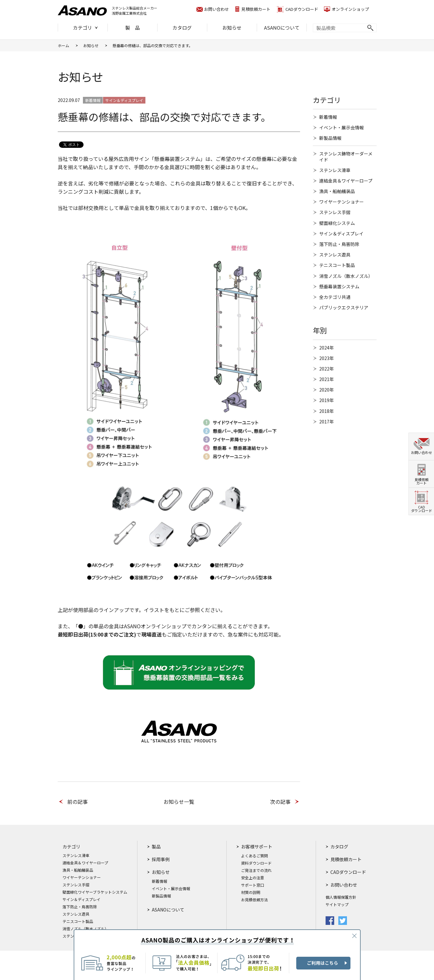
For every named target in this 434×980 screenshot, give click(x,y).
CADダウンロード (302, 9)
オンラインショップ (350, 9)
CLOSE (354, 936)
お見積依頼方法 (254, 900)
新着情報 (328, 117)
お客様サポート (257, 847)
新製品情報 (330, 138)
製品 (156, 847)
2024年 (327, 348)
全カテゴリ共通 (335, 297)
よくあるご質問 (254, 856)
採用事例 (161, 859)
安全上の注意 (253, 878)
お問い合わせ (217, 9)
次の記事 (280, 802)
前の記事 (77, 802)
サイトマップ (337, 904)
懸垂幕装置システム (339, 286)
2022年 (327, 369)
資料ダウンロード (256, 863)
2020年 (327, 390)
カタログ (182, 28)
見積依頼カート (256, 9)
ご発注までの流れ (256, 870)
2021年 (327, 379)
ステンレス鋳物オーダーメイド (346, 156)
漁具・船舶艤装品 (337, 191)
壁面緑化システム (337, 223)
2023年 (327, 358)
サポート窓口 (253, 885)
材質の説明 (251, 892)
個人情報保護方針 (341, 897)
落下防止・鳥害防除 (339, 244)
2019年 (327, 400)
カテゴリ (83, 28)
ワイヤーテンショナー (342, 202)
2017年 (327, 422)
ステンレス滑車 (335, 170)
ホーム (63, 45)
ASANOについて (282, 28)
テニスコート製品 (337, 265)
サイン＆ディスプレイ (341, 234)
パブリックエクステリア (344, 307)
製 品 (132, 28)
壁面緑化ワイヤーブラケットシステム (95, 892)
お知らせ (232, 28)
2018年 (327, 411)
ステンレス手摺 (335, 212)
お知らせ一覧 (179, 802)
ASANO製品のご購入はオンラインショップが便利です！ (217, 955)
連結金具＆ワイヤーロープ (346, 181)
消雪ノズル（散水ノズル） (346, 276)
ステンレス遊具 (335, 255)
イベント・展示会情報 (342, 127)
